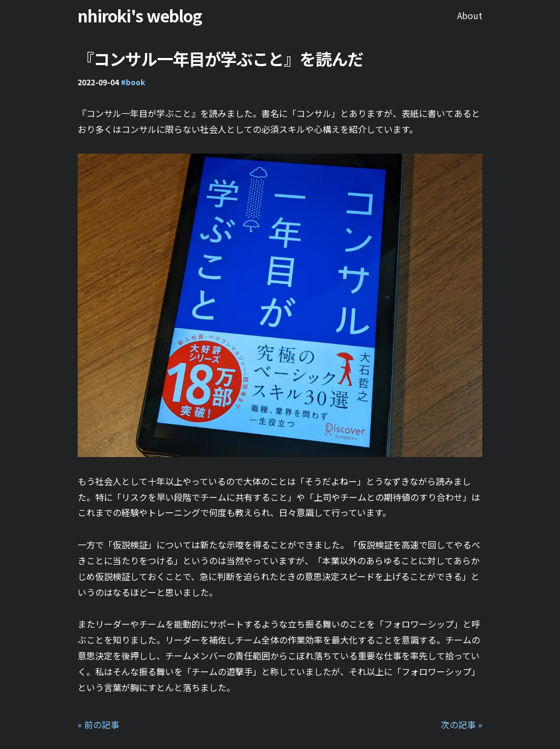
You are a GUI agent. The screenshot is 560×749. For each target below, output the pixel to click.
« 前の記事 (98, 724)
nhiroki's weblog (140, 15)
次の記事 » (462, 724)
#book (133, 82)
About (470, 15)
